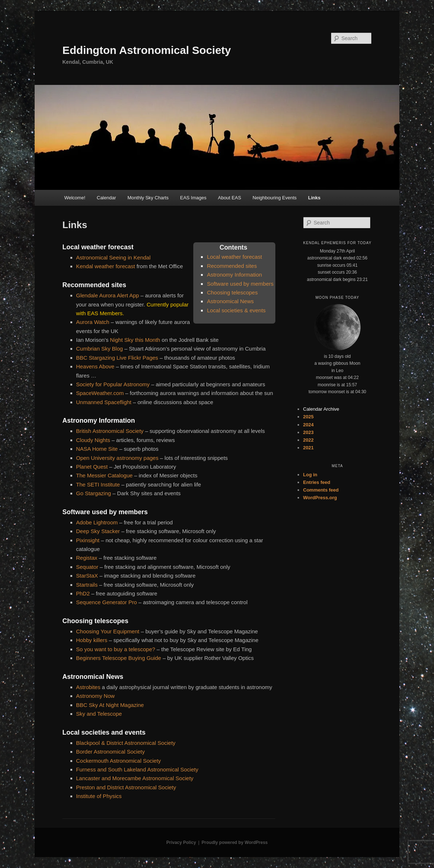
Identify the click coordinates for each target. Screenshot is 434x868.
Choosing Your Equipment (108, 631)
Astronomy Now (96, 696)
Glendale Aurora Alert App (108, 295)
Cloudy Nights (93, 440)
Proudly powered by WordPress (235, 842)
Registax (87, 558)
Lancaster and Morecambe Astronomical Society (135, 778)
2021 (308, 448)
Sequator (87, 567)
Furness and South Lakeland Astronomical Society (137, 769)
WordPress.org (320, 498)
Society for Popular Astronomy (113, 384)
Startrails (87, 585)
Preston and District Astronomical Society (126, 787)
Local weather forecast (234, 257)
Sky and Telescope (99, 714)
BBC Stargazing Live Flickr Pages (117, 358)
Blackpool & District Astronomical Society (126, 743)
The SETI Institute (98, 484)
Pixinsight (88, 540)
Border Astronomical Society (111, 752)
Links (314, 198)
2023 (308, 432)
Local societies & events (236, 310)
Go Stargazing (94, 493)
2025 (308, 417)
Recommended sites (232, 266)
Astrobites (88, 687)
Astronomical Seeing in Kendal (113, 257)
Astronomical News (230, 301)
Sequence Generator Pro (107, 602)
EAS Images (193, 198)
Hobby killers (93, 640)
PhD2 (83, 593)
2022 (308, 440)
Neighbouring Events (275, 198)
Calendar (106, 198)
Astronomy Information (234, 275)
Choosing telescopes (232, 292)
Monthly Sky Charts (148, 198)
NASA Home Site (97, 449)
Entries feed (317, 482)
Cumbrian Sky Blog (100, 349)
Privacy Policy (181, 842)
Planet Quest (92, 467)
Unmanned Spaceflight (104, 402)
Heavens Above (95, 366)
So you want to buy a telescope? (116, 649)
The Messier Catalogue (104, 475)
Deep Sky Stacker (98, 531)
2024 (308, 425)
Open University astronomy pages (117, 458)
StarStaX (87, 576)
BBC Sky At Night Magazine (110, 705)
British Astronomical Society (110, 431)
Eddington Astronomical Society (147, 50)
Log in (310, 475)
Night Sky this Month (135, 340)
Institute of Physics (99, 796)
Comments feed (321, 490)
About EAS (229, 198)
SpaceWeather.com (100, 393)
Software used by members (240, 284)
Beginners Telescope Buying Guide (119, 658)
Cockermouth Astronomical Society (119, 761)
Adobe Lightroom (97, 522)
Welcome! (75, 198)
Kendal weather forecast (106, 266)
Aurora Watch (93, 322)
